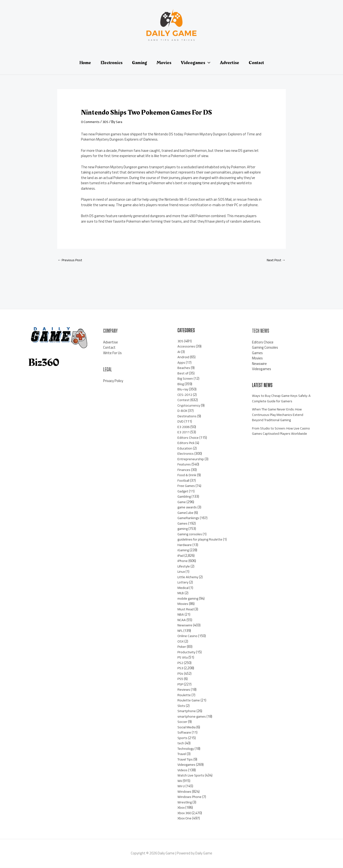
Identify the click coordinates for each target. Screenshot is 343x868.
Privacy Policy (113, 381)
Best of (183, 373)
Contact (109, 348)
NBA (181, 615)
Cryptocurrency (189, 406)
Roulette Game (189, 701)
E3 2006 (184, 427)
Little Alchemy (188, 577)
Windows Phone (190, 797)
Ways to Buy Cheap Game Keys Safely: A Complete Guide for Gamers (282, 399)
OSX (181, 641)
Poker (182, 647)
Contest (184, 400)
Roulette (184, 695)
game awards (188, 508)
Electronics (186, 454)
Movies (183, 604)
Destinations (187, 416)
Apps (181, 363)
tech (181, 743)
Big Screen (185, 379)
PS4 (181, 674)
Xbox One (185, 819)
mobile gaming (189, 599)
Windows (184, 792)
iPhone (183, 561)
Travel (182, 754)
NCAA (182, 620)
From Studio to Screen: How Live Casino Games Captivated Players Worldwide (282, 431)
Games (183, 523)
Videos (183, 770)
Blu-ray (183, 390)
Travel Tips (186, 759)
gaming (183, 529)
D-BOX (182, 411)
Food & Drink (187, 475)
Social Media (187, 727)
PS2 (181, 663)
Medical (183, 588)
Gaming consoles (190, 534)
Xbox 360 (184, 813)
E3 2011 (184, 432)
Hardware (185, 545)
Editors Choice (188, 438)
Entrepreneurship (191, 459)
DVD (181, 422)
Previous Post (70, 260)
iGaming (184, 550)
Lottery (183, 583)
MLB (181, 593)
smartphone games (193, 717)
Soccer (182, 722)
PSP (181, 684)
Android (183, 357)
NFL (180, 631)
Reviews (184, 690)
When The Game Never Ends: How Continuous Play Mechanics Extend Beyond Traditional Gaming (278, 415)
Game (182, 502)
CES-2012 (185, 395)
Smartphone (187, 711)
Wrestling (185, 802)
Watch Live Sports (191, 776)
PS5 (181, 679)
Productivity (187, 652)
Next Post (275, 260)
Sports (183, 738)
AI (179, 352)
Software (185, 733)
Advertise (111, 342)
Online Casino (188, 636)
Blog (181, 384)
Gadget (183, 491)
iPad (181, 556)
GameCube (186, 513)
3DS (107, 122)
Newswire (185, 625)
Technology (186, 749)
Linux (181, 572)
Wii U (181, 786)
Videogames (187, 765)
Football (184, 481)
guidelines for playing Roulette (201, 540)
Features (184, 465)
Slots (182, 706)
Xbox (181, 808)
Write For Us (112, 353)
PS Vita (183, 658)
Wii (180, 781)
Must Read (186, 609)
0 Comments (91, 122)
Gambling (185, 497)
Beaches (184, 368)
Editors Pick (186, 443)
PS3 (181, 668)
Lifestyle (184, 566)
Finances (184, 470)
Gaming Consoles (265, 348)
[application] (208, 63)
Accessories (186, 347)
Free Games (187, 486)
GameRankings (189, 518)
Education (185, 448)
